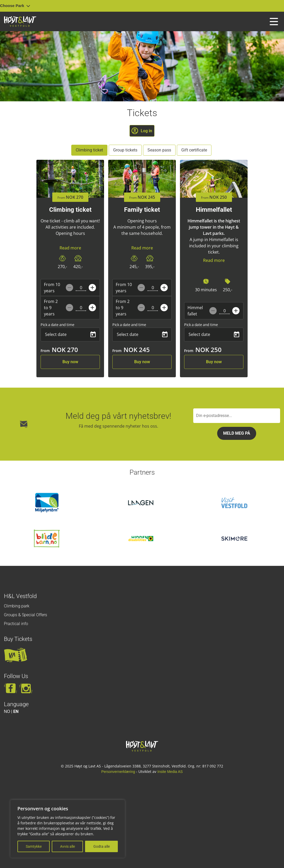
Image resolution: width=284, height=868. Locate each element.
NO (7, 711)
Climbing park (17, 606)
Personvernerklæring (118, 772)
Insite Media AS (170, 772)
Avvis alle (67, 846)
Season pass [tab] (159, 150)
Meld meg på (237, 433)
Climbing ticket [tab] (89, 150)
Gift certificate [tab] (194, 150)
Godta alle (102, 846)
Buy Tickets (18, 639)
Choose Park (15, 6)
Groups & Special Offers (25, 615)
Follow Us (16, 676)
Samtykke (34, 846)
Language (16, 704)
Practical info (16, 624)
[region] (68, 829)
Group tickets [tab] (125, 150)
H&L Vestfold (20, 596)
